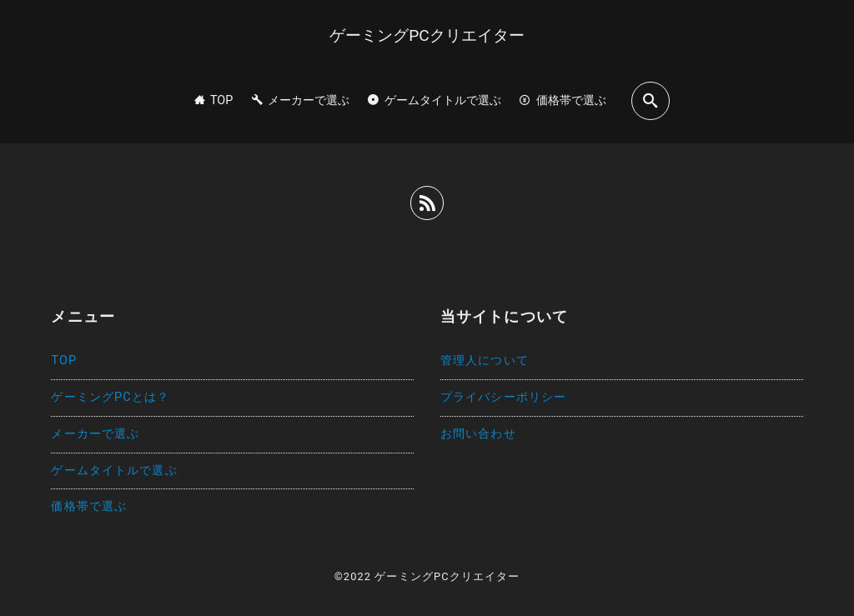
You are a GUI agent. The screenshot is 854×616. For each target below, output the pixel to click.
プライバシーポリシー (503, 397)
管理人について (485, 361)
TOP (64, 361)
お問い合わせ (478, 434)
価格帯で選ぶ (89, 506)
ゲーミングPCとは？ (110, 397)
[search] (651, 100)
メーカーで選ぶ (95, 434)
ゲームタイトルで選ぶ (114, 471)
